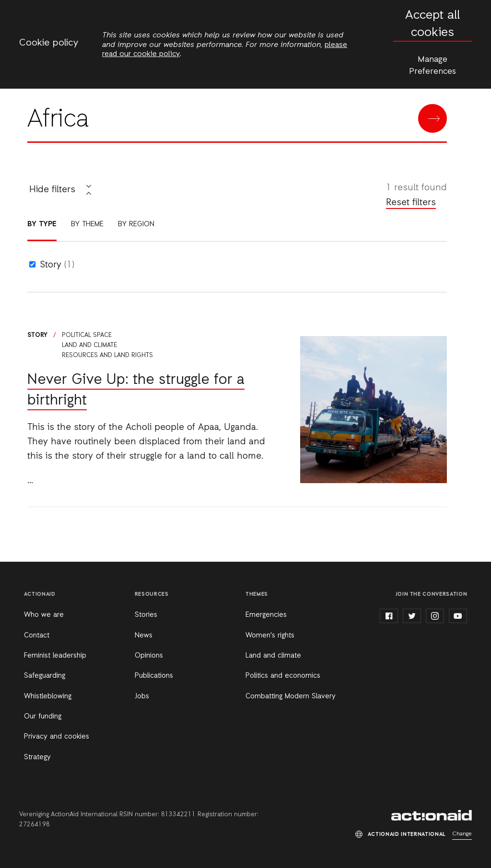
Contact (37, 636)
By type (42, 224)
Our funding (43, 717)
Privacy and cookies (57, 737)
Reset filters (411, 203)
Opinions (149, 656)
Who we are (44, 615)
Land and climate (89, 345)
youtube (458, 616)
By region (136, 224)
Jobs (142, 696)
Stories (146, 615)
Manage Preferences (433, 65)
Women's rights (270, 636)
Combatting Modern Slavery (291, 696)
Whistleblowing (48, 696)
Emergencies (266, 615)
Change (462, 834)
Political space (87, 335)
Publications (154, 676)
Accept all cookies (433, 24)
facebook (389, 616)
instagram (435, 616)
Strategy (37, 757)
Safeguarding (45, 676)
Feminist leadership (55, 656)
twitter (412, 616)
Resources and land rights (107, 355)
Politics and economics (283, 676)
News (144, 636)
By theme (87, 224)
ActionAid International (432, 815)
